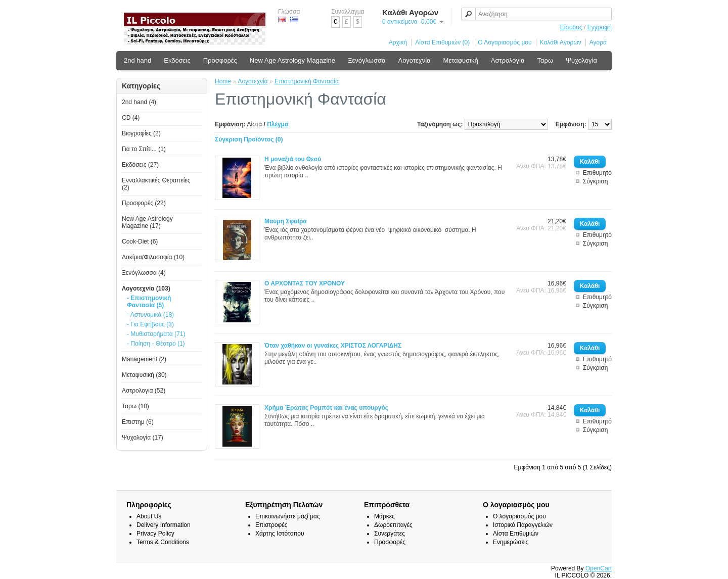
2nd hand (138, 60)
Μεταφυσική (461, 60)
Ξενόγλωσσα (367, 60)
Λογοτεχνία (414, 60)
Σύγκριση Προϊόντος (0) (249, 139)
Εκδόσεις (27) (140, 165)
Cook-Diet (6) (140, 242)
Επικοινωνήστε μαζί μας (288, 516)
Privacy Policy (155, 534)
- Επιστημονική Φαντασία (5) (149, 302)
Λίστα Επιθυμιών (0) (442, 42)
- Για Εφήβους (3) (150, 324)
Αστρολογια (508, 60)
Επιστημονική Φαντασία (307, 81)
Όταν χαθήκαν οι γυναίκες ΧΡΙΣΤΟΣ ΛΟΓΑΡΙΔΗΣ (333, 346)
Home (223, 81)
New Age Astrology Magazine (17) (147, 222)
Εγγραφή (600, 27)
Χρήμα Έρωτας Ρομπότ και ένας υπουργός (326, 408)
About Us (149, 516)
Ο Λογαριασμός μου (505, 42)
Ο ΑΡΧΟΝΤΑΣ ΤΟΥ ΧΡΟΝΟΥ (305, 283)
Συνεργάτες (390, 534)
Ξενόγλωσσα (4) (144, 273)
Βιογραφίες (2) (141, 133)
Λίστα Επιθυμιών (516, 534)
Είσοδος (571, 27)
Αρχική (398, 42)
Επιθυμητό (597, 173)
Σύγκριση (596, 181)
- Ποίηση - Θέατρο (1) (156, 344)
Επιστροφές (271, 525)
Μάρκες (384, 516)
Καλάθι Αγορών (561, 42)
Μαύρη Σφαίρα (286, 221)
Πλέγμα (278, 124)
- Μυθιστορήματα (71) (156, 334)
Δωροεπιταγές (393, 525)
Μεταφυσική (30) (144, 375)
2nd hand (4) (139, 102)
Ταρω (545, 60)
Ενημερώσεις (511, 542)
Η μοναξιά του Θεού (293, 159)
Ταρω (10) (135, 406)
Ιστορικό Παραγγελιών (523, 525)
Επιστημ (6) (138, 422)
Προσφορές (220, 60)
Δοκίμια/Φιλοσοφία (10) (153, 257)
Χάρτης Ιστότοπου (280, 534)
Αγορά (598, 42)
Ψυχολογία (581, 60)
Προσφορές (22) (144, 203)
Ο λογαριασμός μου (519, 516)
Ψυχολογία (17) (143, 438)
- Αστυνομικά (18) (150, 315)
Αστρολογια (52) (144, 391)
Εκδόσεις (177, 60)
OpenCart (599, 568)
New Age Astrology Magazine (292, 60)
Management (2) (144, 359)
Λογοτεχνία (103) (146, 288)
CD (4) (131, 118)
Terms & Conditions (163, 542)
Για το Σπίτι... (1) (144, 149)
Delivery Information (164, 525)
